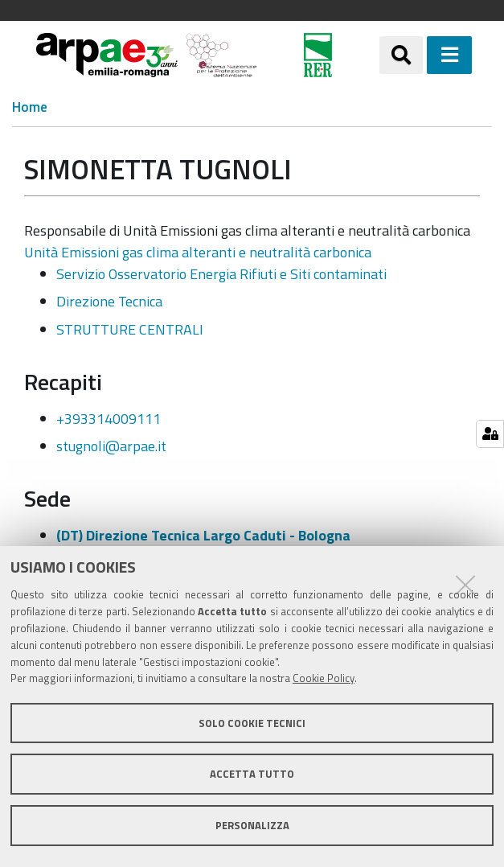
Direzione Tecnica (109, 301)
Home (30, 107)
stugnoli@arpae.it (111, 446)
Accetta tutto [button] (252, 774)
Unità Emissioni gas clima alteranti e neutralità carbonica (198, 252)
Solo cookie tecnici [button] (252, 723)
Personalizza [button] (252, 825)
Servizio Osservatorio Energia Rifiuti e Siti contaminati (221, 274)
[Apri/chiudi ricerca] (401, 55)
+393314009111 (109, 419)
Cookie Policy (324, 678)
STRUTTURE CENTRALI (130, 329)
